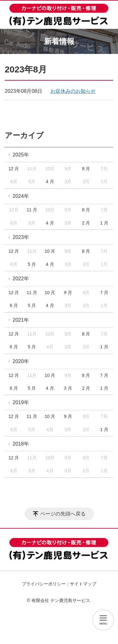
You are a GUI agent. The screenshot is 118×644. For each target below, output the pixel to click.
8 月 (86, 169)
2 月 (86, 223)
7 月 (104, 293)
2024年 (21, 196)
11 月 (32, 210)
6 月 (14, 305)
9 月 (68, 293)
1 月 (104, 223)
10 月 (50, 251)
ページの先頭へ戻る (63, 514)
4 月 (50, 182)
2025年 (21, 155)
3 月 (68, 388)
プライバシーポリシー (44, 584)
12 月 (14, 169)
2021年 (21, 320)
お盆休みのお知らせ (73, 91)
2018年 (21, 444)
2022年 (21, 279)
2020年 (21, 361)
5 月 (32, 264)
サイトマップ (83, 584)
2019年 (21, 402)
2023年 (21, 237)
